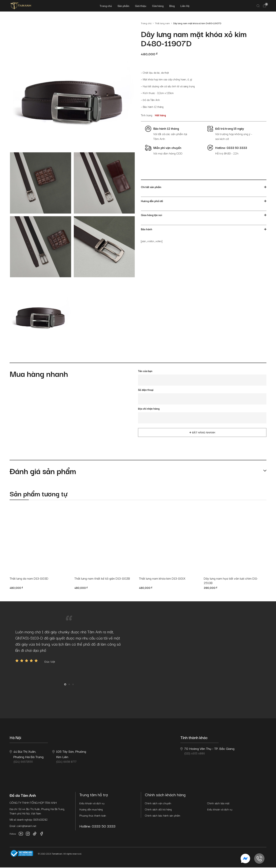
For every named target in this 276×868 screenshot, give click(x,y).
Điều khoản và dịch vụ (92, 804)
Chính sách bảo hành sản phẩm (163, 816)
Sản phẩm (123, 6)
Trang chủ (106, 6)
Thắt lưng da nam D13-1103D (30, 579)
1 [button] (65, 685)
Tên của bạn (145, 371)
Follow (13, 834)
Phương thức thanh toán (93, 816)
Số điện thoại (146, 390)
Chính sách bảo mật (218, 804)
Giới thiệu (141, 6)
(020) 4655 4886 (207, 751)
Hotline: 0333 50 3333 (99, 827)
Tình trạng (147, 115)
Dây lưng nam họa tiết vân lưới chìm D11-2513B (232, 581)
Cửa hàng (158, 6)
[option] (69, 647)
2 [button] (69, 685)
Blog (172, 6)
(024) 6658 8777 (69, 757)
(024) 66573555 (27, 757)
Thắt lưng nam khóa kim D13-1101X (164, 579)
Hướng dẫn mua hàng (91, 810)
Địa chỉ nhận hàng (149, 408)
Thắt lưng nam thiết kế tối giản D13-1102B (104, 579)
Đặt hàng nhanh (204, 433)
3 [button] (73, 685)
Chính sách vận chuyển (158, 804)
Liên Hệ (185, 6)
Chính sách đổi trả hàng (158, 810)
